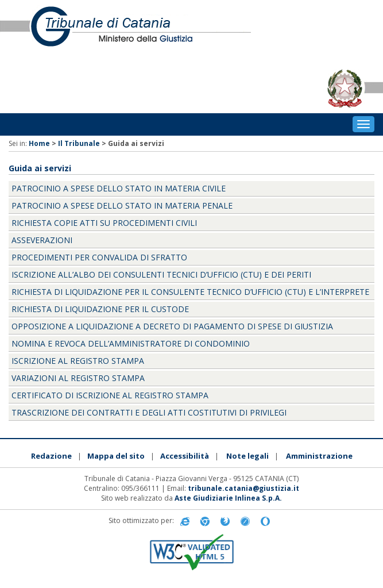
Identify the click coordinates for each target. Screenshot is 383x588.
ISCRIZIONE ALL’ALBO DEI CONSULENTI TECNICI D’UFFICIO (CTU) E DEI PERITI (161, 274)
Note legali (247, 456)
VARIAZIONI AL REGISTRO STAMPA (78, 378)
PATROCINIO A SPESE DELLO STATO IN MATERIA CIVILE (119, 188)
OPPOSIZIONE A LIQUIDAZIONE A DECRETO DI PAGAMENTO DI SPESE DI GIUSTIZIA (172, 326)
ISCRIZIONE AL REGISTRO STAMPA (78, 361)
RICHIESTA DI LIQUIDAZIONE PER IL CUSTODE (100, 309)
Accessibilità (185, 456)
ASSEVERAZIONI (42, 240)
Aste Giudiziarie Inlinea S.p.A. (228, 498)
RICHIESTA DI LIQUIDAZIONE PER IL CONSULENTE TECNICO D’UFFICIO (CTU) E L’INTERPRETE (190, 292)
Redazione (51, 456)
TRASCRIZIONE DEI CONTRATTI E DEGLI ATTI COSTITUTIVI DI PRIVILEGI (149, 412)
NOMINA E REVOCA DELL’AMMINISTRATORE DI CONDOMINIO (131, 343)
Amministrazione (319, 456)
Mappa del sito (116, 456)
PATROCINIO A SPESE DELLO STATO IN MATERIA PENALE (122, 205)
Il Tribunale (79, 143)
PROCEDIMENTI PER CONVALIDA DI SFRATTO (99, 257)
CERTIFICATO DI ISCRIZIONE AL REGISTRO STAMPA (110, 395)
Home (39, 143)
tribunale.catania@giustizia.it (243, 488)
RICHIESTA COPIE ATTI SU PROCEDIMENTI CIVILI (104, 223)
